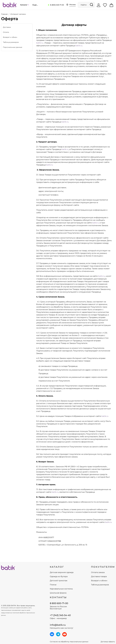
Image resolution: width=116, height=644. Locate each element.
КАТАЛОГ (57, 567)
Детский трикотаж (59, 581)
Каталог (24, 5)
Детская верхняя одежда (62, 572)
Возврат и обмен (10, 37)
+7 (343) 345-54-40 (60, 615)
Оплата (6, 32)
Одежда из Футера (59, 577)
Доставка (7, 27)
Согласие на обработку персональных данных (69, 642)
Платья (53, 585)
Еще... (35, 5)
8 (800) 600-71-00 (57, 5)
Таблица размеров (11, 42)
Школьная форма (58, 593)
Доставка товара (99, 577)
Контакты (58, 597)
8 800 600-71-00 (59, 603)
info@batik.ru (58, 625)
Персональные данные (13, 47)
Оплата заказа (98, 572)
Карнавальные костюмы (61, 589)
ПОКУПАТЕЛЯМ (103, 567)
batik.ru (40, 43)
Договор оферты (108, 642)
